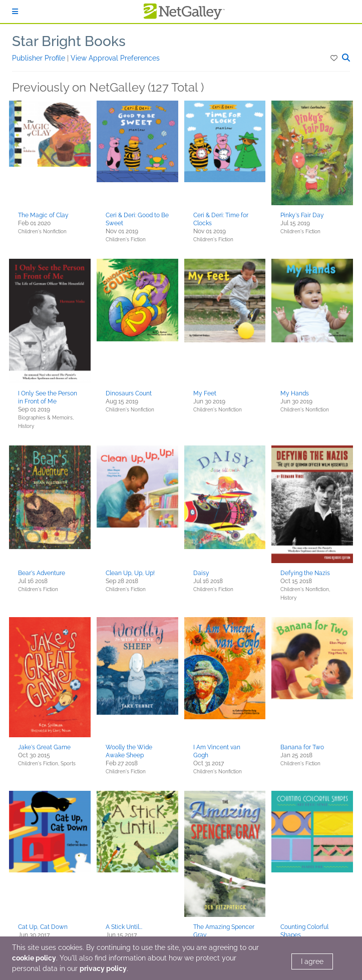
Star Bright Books (69, 41)
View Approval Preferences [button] (115, 58)
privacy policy (103, 968)
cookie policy (34, 958)
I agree (312, 961)
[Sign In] (15, 12)
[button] (335, 58)
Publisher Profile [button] (40, 58)
